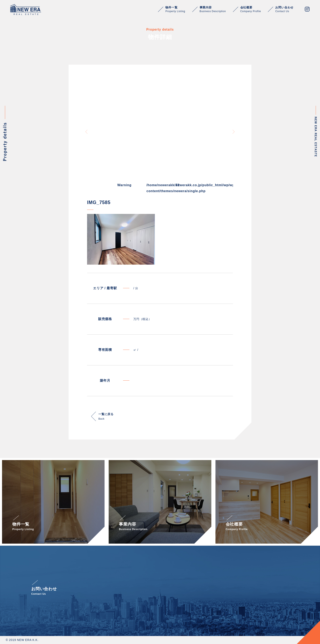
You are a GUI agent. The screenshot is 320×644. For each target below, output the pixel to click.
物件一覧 (175, 9)
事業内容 (213, 9)
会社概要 (251, 9)
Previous (86, 132)
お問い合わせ (284, 9)
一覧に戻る (106, 417)
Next (234, 132)
